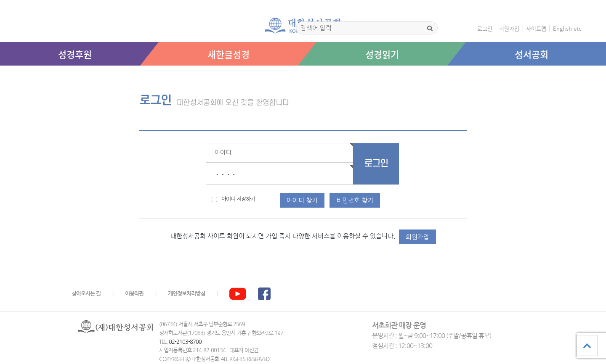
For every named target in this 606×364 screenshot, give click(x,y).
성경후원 (75, 54)
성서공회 (532, 54)
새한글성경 (229, 54)
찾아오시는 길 (86, 294)
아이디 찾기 (302, 200)
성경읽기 (382, 54)
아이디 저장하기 (238, 199)
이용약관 (134, 294)
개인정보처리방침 (186, 294)
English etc (567, 28)
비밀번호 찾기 (355, 200)
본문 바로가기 (0, 74)
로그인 (485, 28)
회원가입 (509, 28)
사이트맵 (536, 28)
